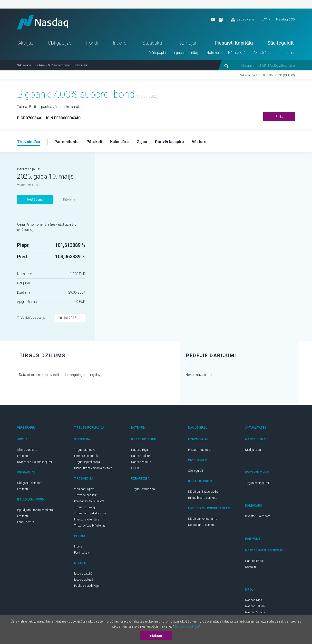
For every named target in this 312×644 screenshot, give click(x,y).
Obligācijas (60, 43)
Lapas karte (242, 20)
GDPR (135, 468)
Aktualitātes (262, 53)
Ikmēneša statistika (87, 456)
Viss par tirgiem (84, 489)
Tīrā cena (69, 200)
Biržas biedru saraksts (203, 498)
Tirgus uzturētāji (85, 507)
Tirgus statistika (85, 450)
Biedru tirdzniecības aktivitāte (93, 468)
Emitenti (22, 456)
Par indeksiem (83, 553)
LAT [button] (264, 19)
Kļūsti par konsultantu (203, 519)
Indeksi (120, 43)
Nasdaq (43, 22)
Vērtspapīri (157, 53)
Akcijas (26, 43)
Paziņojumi (188, 43)
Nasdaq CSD (286, 19)
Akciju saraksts (27, 450)
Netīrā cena (35, 200)
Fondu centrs (26, 522)
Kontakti (251, 567)
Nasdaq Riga (140, 450)
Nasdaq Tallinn (141, 456)
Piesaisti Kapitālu (234, 43)
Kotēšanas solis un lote (89, 501)
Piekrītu (156, 636)
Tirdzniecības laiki (86, 495)
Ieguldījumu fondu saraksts (35, 510)
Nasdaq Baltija (255, 561)
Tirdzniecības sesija (31, 318)
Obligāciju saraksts (30, 483)
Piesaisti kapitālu (199, 450)
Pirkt (279, 117)
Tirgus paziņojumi (257, 483)
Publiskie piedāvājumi (88, 586)
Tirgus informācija (186, 53)
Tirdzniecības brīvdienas (90, 526)
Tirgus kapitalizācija (87, 462)
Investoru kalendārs (87, 519)
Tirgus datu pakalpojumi (90, 513)
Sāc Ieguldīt (281, 43)
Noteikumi (214, 53)
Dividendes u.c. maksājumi (34, 462)
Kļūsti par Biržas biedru (203, 492)
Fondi (92, 43)
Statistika (152, 43)
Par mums (286, 53)
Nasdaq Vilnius (141, 462)
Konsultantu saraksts (202, 525)
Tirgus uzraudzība (143, 489)
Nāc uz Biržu (238, 53)
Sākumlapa (24, 65)
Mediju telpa (253, 450)
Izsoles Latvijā (83, 574)
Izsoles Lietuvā (83, 580)
